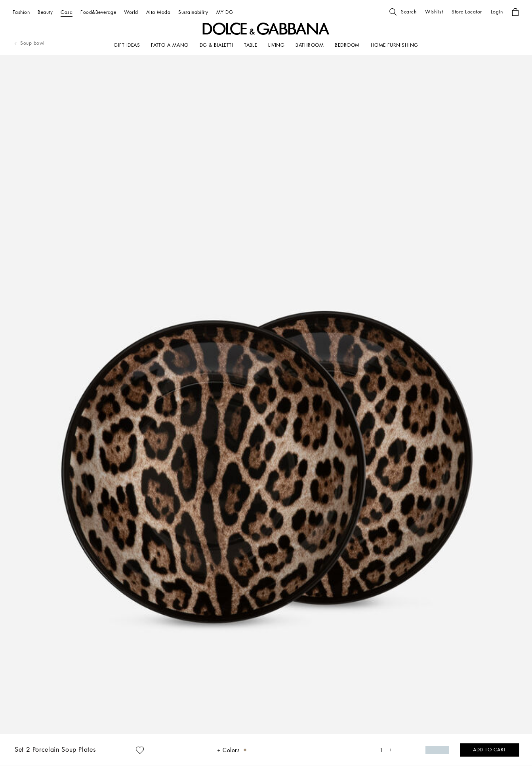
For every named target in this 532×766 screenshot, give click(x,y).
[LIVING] (276, 45)
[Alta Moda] (158, 12)
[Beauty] (45, 12)
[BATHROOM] (310, 45)
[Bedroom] (347, 45)
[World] (131, 12)
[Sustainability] (193, 12)
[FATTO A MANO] (170, 45)
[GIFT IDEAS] (127, 45)
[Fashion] (21, 12)
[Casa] (67, 12)
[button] (403, 12)
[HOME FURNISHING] (395, 45)
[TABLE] (251, 45)
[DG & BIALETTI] (216, 45)
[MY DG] (225, 12)
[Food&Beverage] (98, 12)
